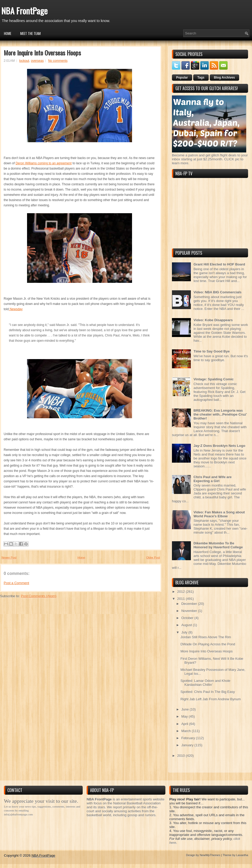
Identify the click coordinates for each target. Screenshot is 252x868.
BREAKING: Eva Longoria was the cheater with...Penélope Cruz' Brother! (220, 414)
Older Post (153, 558)
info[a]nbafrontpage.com (18, 814)
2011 (182, 599)
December (190, 604)
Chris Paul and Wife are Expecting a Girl (212, 479)
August (187, 625)
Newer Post (9, 558)
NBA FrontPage (24, 11)
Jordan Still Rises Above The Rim (206, 637)
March (187, 731)
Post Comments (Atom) (39, 596)
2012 (182, 592)
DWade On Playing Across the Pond (208, 644)
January (188, 745)
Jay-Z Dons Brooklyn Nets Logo (219, 446)
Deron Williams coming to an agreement (43, 163)
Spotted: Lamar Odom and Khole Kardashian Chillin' (205, 683)
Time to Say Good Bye (212, 351)
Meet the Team (30, 33)
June (186, 709)
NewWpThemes (210, 855)
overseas (37, 61)
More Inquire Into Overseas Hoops (42, 53)
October (188, 618)
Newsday (16, 309)
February (189, 738)
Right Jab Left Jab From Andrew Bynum (211, 699)
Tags (201, 78)
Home (8, 33)
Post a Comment (16, 583)
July (185, 632)
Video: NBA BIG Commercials (217, 292)
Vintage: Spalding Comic (214, 379)
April (185, 724)
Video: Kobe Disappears (213, 320)
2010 (182, 756)
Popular (182, 78)
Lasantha (242, 855)
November (190, 611)
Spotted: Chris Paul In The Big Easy (208, 692)
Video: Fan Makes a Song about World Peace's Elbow (219, 514)
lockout (24, 61)
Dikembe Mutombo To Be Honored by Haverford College (218, 545)
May (185, 716)
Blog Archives (224, 78)
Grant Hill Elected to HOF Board (219, 264)
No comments (58, 61)
